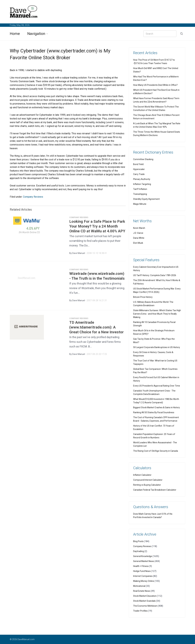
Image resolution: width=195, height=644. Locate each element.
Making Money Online (144, 581)
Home (15, 34)
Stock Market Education (145, 596)
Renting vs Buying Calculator (147, 485)
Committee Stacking (143, 159)
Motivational (139, 586)
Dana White (139, 238)
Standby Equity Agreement (146, 199)
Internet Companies (143, 576)
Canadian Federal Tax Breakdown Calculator (155, 490)
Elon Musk (138, 243)
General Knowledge (143, 556)
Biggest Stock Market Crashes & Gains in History (156, 407)
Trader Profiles (140, 611)
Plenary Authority (142, 179)
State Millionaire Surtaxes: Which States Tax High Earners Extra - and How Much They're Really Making (157, 314)
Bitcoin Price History (143, 297)
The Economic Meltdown (145, 606)
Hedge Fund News (142, 571)
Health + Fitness (141, 566)
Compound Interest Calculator (148, 480)
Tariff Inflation (140, 189)
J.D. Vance (138, 233)
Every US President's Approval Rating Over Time (157, 386)
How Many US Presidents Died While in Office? (155, 85)
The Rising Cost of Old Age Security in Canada (156, 451)
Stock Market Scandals (144, 601)
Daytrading (138, 551)
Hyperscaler (139, 169)
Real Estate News (142, 591)
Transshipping (140, 194)
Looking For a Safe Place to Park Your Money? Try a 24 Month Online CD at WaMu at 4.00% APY (97, 228)
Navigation (36, 34)
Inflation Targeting (142, 184)
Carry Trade (139, 174)
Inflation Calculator (142, 475)
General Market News (144, 561)
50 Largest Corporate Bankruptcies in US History (157, 347)
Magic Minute (140, 204)
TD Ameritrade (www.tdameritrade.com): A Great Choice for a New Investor (96, 329)
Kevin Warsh (139, 228)
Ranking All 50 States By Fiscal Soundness (154, 412)
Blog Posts (138, 541)
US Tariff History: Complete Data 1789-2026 (155, 275)
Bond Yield (138, 164)
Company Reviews (33, 197)
